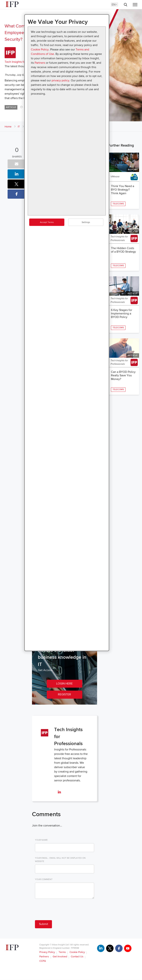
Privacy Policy (47, 952)
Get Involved (60, 957)
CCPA (43, 961)
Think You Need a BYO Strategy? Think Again (122, 190)
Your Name (41, 840)
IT (19, 127)
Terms (62, 952)
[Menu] (135, 5)
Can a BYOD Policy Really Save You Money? (123, 377)
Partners (40, 63)
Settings (86, 222)
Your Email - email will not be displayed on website (60, 860)
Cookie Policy (40, 50)
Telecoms (118, 204)
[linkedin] (59, 792)
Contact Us (77, 957)
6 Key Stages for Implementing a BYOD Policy (121, 314)
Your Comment (44, 879)
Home (8, 127)
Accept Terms (47, 222)
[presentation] (63, 910)
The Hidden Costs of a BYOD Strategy (123, 250)
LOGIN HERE (64, 684)
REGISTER (64, 695)
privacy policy (60, 80)
